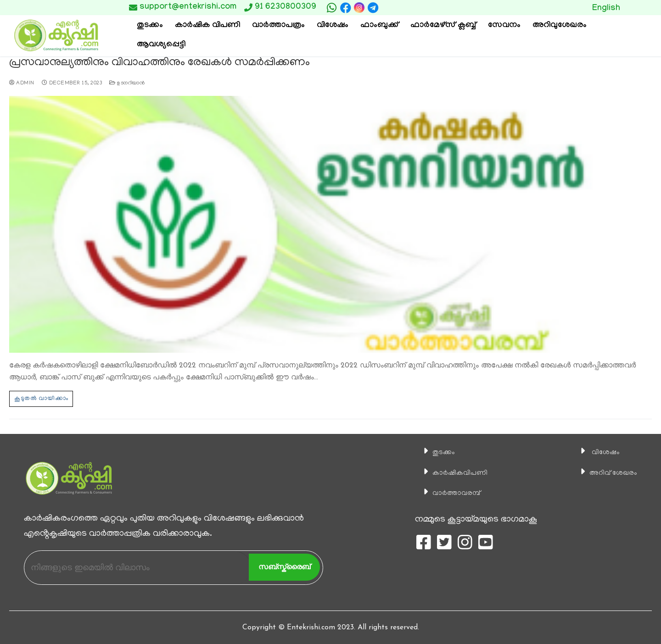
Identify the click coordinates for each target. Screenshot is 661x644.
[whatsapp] (332, 8)
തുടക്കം (435, 452)
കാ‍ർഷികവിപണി (454, 472)
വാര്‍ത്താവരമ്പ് (450, 492)
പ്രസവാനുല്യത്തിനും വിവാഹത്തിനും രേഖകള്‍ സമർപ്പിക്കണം (154, 63)
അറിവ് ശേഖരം (607, 472)
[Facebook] (346, 8)
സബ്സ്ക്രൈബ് (284, 566)
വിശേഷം (597, 452)
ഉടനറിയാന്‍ (127, 83)
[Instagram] (359, 8)
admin (22, 83)
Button (518, 7)
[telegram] (373, 8)
